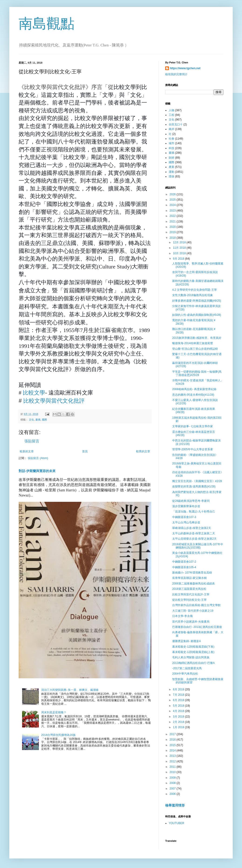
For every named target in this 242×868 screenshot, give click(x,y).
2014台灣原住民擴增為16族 (58, 735)
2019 (173, 232)
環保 (171, 176)
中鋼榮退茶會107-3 (184, 517)
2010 (173, 772)
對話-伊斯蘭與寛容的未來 (37, 471)
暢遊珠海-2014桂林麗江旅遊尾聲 (193, 343)
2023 (173, 211)
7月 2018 (179, 695)
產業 (171, 167)
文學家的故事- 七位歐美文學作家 (193, 426)
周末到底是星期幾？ (54, 712)
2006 (173, 794)
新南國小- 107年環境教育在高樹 (192, 573)
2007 (173, 789)
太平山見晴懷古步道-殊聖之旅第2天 (194, 539)
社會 (171, 139)
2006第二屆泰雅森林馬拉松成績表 (193, 584)
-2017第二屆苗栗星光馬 (187, 668)
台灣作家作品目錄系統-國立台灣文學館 (196, 605)
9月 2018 (179, 259)
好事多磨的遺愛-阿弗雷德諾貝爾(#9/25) (197, 301)
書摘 (38, 420)
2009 (173, 778)
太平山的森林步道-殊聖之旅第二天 (194, 533)
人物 (171, 110)
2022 (173, 216)
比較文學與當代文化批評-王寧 (191, 594)
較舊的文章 (143, 451)
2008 (173, 783)
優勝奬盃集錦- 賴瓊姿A (187, 641)
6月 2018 (179, 700)
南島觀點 (47, 24)
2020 (173, 227)
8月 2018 (179, 689)
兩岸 (171, 129)
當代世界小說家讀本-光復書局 (191, 622)
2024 (173, 205)
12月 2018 (180, 242)
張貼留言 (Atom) (38, 458)
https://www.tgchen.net (185, 68)
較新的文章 (27, 451)
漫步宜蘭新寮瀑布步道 (186, 506)
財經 (171, 158)
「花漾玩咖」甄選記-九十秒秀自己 (194, 512)
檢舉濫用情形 (175, 805)
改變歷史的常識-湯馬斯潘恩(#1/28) (194, 486)
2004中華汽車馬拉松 (185, 674)
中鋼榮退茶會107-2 (184, 562)
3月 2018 (179, 717)
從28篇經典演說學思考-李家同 (191, 501)
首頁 (85, 451)
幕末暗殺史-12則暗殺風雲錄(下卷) (193, 647)
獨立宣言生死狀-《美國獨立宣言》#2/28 (197, 481)
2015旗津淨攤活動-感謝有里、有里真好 (197, 338)
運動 (171, 172)
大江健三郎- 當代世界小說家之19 (193, 611)
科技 (171, 148)
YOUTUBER (176, 823)
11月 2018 (180, 248)
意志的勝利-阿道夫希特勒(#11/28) (193, 395)
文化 (31, 420)
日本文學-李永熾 (182, 616)
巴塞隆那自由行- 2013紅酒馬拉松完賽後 (197, 627)
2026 (173, 194)
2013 (173, 756)
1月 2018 (179, 727)
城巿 (171, 143)
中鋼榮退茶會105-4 (184, 567)
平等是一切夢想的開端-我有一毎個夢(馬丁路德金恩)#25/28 (197, 373)
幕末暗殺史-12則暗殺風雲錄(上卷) (193, 652)
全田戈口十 (176, 124)
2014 (173, 751)
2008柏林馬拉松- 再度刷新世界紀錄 (194, 389)
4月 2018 (179, 711)
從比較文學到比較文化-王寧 (189, 600)
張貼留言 (32, 441)
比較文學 (34, 393)
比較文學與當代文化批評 (54, 401)
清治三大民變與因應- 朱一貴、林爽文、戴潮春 (70, 690)
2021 (173, 222)
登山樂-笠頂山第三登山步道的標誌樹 (195, 349)
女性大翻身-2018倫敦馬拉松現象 (193, 295)
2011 (173, 767)
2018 (173, 238)
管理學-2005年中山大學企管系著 (193, 449)
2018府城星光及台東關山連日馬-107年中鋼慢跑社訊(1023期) (198, 546)
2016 (173, 740)
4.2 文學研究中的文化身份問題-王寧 (195, 290)
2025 (173, 200)
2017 (173, 734)
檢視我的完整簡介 (176, 74)
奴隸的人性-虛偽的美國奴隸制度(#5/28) (197, 315)
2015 (173, 745)
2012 (173, 761)
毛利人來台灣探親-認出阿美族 (191, 657)
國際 (44, 420)
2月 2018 (179, 722)
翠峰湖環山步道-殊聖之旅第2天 (192, 528)
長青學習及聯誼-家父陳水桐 (189, 578)
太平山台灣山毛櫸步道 (186, 522)
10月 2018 (180, 253)
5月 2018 (179, 706)
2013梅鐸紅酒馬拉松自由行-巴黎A (193, 663)
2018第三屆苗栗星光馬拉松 (189, 589)
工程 (171, 115)
